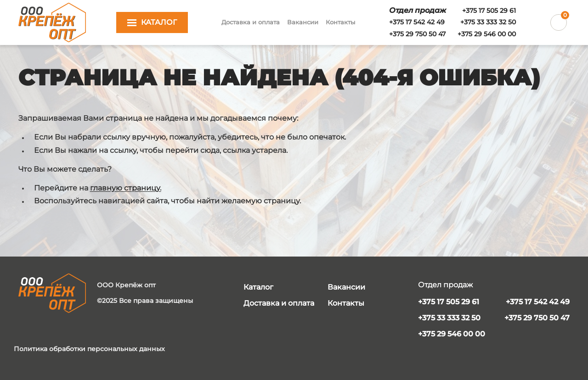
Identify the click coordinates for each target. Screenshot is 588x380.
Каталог (258, 287)
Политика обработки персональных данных (89, 349)
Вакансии (303, 22)
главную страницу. (126, 188)
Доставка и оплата (251, 22)
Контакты (340, 22)
